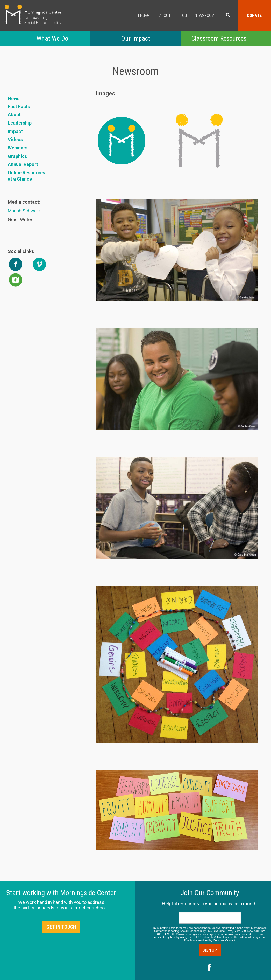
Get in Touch (61, 927)
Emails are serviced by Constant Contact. (210, 940)
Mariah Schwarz (24, 211)
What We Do (52, 39)
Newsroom (204, 15)
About (165, 15)
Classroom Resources (219, 39)
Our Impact (135, 39)
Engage (145, 15)
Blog (183, 15)
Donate (254, 15)
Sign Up (210, 950)
